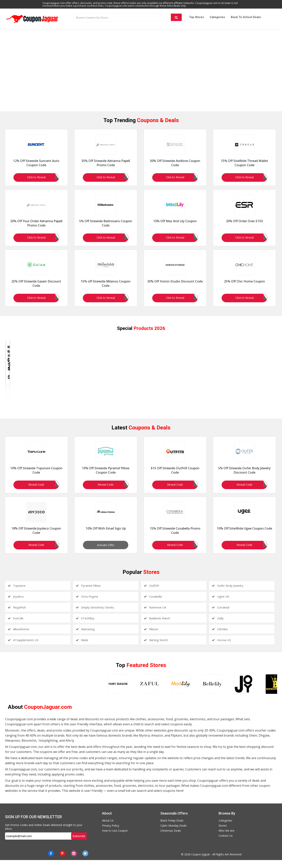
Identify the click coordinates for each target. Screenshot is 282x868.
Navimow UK (155, 615)
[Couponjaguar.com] (32, 23)
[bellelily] (114, 692)
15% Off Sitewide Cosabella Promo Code (175, 538)
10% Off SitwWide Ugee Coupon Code (244, 536)
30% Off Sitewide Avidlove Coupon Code (175, 169)
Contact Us (226, 844)
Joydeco (16, 604)
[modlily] (83, 692)
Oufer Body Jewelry (228, 594)
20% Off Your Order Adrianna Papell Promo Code (36, 230)
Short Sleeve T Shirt (267, 402)
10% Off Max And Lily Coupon (175, 227)
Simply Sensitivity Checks (95, 615)
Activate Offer (106, 553)
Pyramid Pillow (88, 594)
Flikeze (151, 637)
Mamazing (85, 637)
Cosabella (153, 604)
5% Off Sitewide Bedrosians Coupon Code (106, 230)
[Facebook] (51, 861)
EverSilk (16, 626)
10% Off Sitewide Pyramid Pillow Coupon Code (106, 478)
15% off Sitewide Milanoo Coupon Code (106, 290)
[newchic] (207, 692)
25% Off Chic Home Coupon (244, 288)
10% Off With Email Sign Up (106, 536)
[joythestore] (145, 692)
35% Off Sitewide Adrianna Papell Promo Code (106, 169)
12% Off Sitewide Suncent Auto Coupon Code (36, 169)
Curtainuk (221, 615)
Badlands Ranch (157, 626)
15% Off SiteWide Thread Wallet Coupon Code (244, 169)
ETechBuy (85, 626)
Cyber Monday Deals (173, 833)
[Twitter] (85, 861)
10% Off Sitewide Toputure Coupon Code (36, 478)
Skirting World (156, 648)
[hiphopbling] (176, 692)
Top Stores (196, 17)
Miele (82, 648)
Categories (217, 17)
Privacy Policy (111, 833)
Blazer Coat (34, 402)
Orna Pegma (87, 604)
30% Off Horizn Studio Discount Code (175, 288)
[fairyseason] (21, 692)
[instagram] (74, 861)
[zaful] (52, 692)
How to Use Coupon (115, 839)
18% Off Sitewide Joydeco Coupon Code (36, 538)
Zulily (218, 626)
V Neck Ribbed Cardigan (209, 402)
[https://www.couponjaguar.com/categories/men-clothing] (140, 76)
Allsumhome (18, 637)
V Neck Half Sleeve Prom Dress (151, 402)
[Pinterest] (62, 861)
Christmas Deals (171, 839)
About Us (108, 828)
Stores (223, 833)
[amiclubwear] (238, 692)
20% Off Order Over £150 (244, 227)
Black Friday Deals (172, 828)
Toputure (17, 594)
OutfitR (151, 594)
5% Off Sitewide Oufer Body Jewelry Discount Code (244, 478)
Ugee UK (221, 604)
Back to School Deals (246, 17)
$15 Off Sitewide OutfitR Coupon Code (175, 478)
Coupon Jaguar (201, 862)
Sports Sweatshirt (93, 402)
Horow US (221, 648)
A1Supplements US (23, 648)
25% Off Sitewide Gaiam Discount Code (36, 290)
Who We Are (227, 839)
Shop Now (34, 421)
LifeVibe (220, 637)
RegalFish (17, 615)
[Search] (176, 17)
